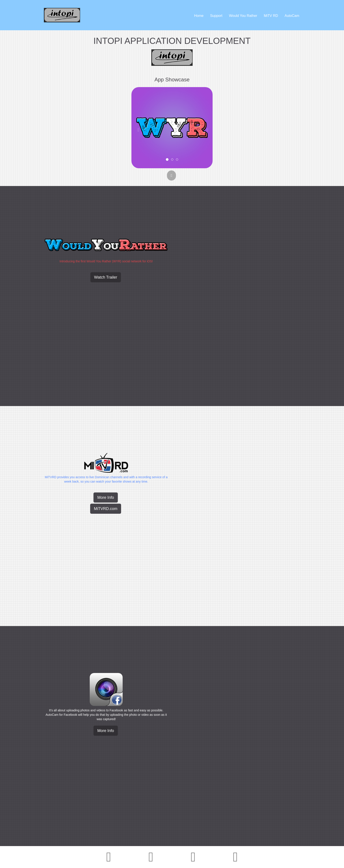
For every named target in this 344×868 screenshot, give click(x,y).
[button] (138, 128)
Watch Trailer (106, 277)
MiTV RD (271, 16)
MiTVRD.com (106, 509)
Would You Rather (243, 16)
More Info (106, 498)
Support (216, 16)
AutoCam (292, 16)
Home (199, 16)
